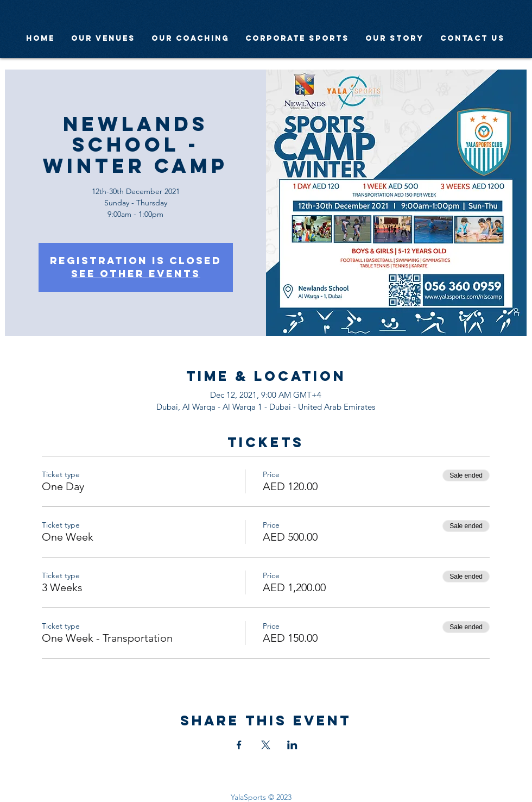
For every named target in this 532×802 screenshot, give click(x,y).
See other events (136, 274)
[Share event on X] (266, 745)
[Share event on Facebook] (239, 745)
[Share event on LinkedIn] (292, 745)
